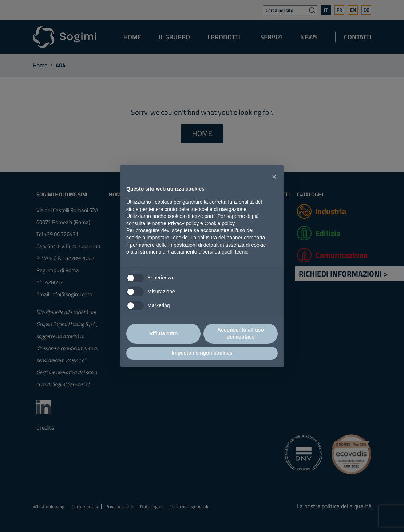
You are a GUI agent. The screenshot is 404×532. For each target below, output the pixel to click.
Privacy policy (183, 223)
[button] (274, 177)
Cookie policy (219, 223)
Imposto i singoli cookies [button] (202, 353)
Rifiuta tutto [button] (164, 333)
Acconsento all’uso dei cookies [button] (241, 333)
